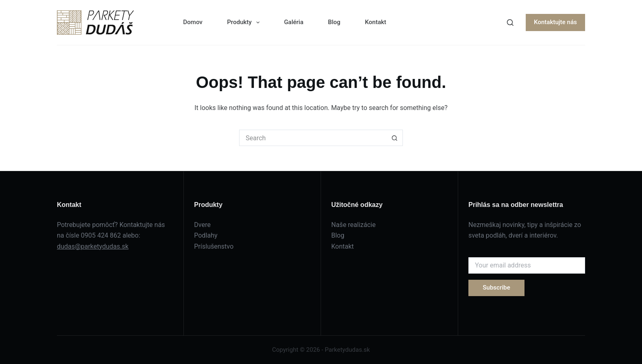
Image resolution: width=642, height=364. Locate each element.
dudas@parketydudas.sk (93, 246)
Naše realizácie (353, 225)
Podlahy (206, 235)
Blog (334, 22)
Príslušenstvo (214, 246)
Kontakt (375, 22)
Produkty (245, 22)
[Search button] (395, 138)
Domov (193, 22)
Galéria (294, 22)
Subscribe (496, 288)
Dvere (202, 225)
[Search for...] (313, 138)
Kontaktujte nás (555, 22)
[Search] (510, 22)
